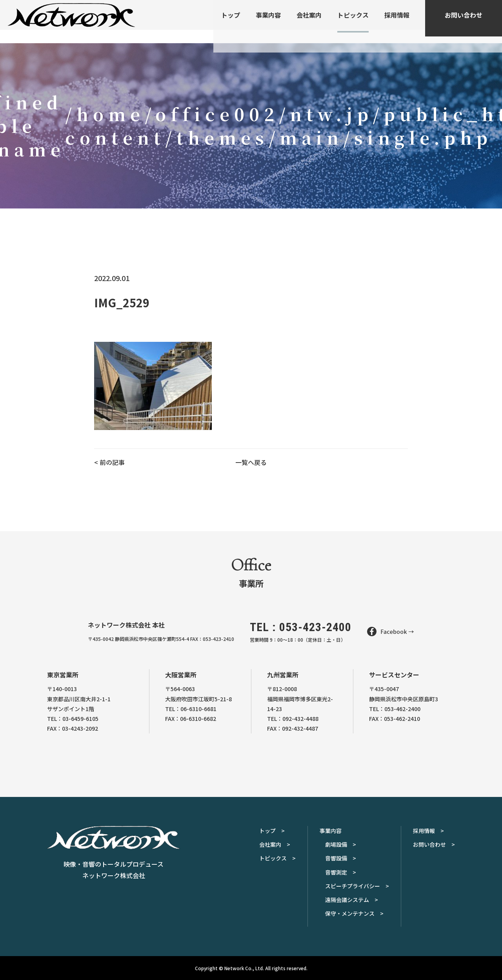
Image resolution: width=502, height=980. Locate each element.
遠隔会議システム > (352, 900)
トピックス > (277, 858)
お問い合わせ (464, 22)
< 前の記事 (109, 462)
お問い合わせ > (434, 844)
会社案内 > (275, 844)
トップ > (272, 831)
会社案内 (309, 22)
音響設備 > (341, 858)
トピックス (353, 22)
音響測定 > (341, 872)
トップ (231, 22)
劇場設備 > (341, 844)
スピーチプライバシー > (357, 886)
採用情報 (397, 22)
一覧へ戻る (251, 462)
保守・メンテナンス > (354, 913)
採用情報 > (428, 831)
